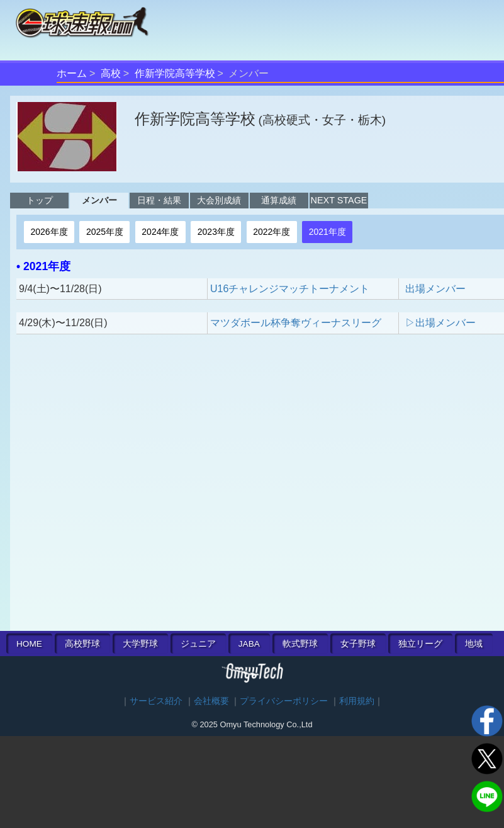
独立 (420, 644)
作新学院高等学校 (175, 73)
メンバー (99, 200)
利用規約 (357, 701)
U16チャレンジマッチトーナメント (290, 289)
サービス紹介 (156, 701)
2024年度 (160, 232)
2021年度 (328, 232)
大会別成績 (219, 200)
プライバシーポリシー (284, 701)
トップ (40, 200)
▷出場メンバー (440, 323)
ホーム (72, 73)
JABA (249, 644)
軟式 (300, 644)
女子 (358, 644)
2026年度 (49, 232)
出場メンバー (435, 289)
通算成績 (279, 200)
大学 (140, 644)
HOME (29, 644)
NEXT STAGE (339, 200)
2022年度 (272, 232)
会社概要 (211, 701)
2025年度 (105, 232)
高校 (111, 73)
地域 (474, 644)
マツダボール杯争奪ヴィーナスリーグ (296, 323)
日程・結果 (159, 200)
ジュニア (198, 644)
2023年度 (216, 232)
